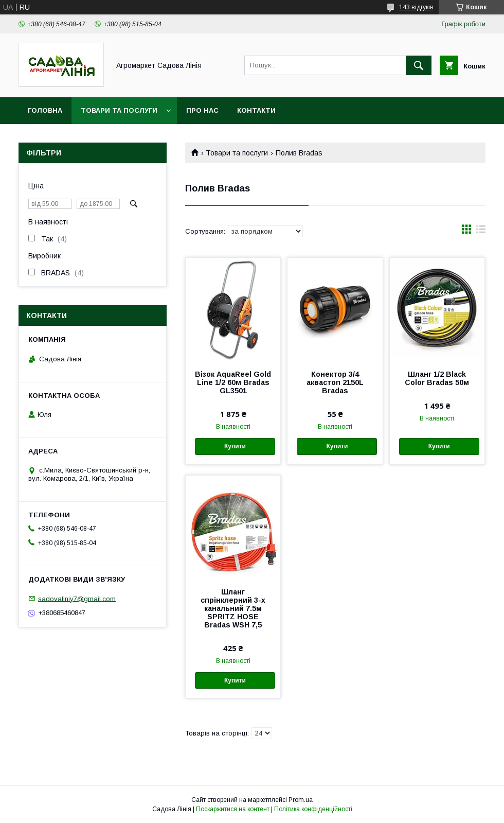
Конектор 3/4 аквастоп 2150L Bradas (335, 382)
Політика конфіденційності (313, 809)
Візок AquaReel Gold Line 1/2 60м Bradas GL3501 (233, 382)
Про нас (202, 110)
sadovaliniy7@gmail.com (77, 598)
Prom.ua (301, 800)
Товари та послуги (119, 110)
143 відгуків (416, 7)
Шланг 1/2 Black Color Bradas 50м (437, 378)
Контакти (256, 110)
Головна (45, 110)
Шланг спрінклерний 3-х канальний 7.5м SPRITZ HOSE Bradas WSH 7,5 (233, 608)
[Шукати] (419, 65)
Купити (235, 446)
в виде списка (481, 232)
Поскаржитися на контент (233, 809)
